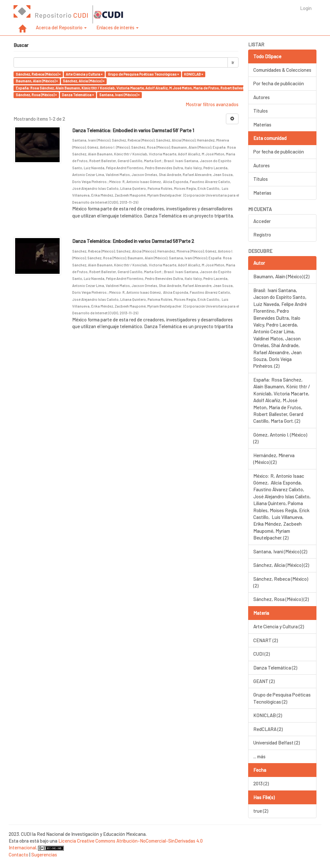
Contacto (19, 854)
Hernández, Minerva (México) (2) (274, 459)
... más (259, 756)
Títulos (261, 111)
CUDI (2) (262, 654)
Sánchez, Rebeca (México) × (38, 74)
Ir (233, 62)
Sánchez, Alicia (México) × (84, 81)
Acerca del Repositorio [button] (61, 27)
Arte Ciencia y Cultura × (84, 74)
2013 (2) (261, 783)
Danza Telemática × (78, 95)
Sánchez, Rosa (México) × (36, 95)
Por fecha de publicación (279, 83)
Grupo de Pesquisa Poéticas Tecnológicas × (143, 74)
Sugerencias (44, 854)
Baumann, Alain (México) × (37, 81)
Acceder (262, 221)
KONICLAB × (194, 74)
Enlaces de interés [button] (117, 27)
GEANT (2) (264, 681)
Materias (262, 125)
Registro (262, 235)
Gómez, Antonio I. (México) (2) (280, 438)
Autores (262, 97)
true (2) (261, 811)
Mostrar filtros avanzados (212, 104)
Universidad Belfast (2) (277, 743)
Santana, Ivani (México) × (119, 95)
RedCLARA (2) (268, 729)
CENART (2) (266, 640)
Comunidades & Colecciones (282, 70)
